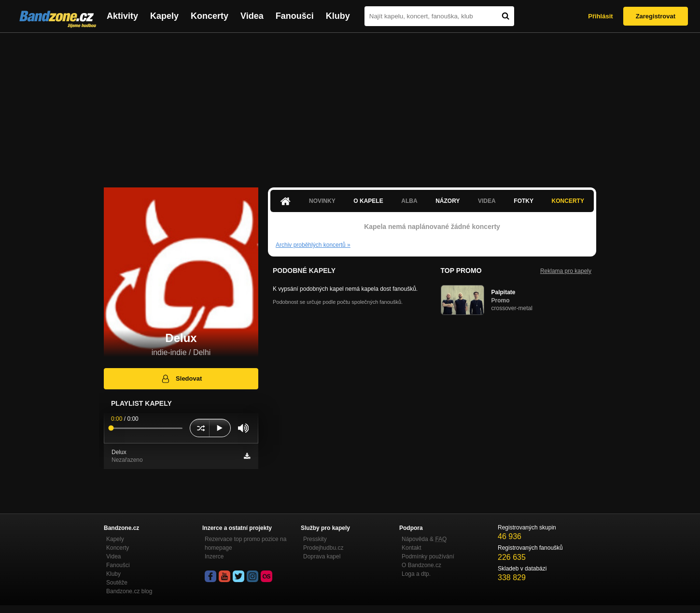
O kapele (368, 201)
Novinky (322, 201)
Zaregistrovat (656, 16)
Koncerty (210, 16)
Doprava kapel (322, 556)
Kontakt (412, 548)
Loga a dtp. (416, 574)
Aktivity (122, 16)
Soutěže (117, 583)
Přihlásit (600, 16)
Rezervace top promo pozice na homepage (245, 543)
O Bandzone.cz (421, 565)
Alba (409, 201)
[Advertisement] (350, 105)
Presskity (315, 539)
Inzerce (214, 556)
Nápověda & (424, 539)
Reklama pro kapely (566, 271)
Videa (252, 16)
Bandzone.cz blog (129, 591)
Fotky (524, 201)
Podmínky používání (428, 556)
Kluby (338, 16)
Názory (448, 201)
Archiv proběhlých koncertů (313, 245)
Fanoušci (295, 16)
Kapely (164, 16)
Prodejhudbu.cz (323, 548)
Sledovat (181, 379)
